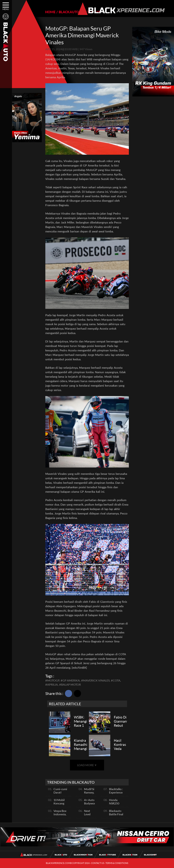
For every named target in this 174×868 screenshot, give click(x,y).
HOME (50, 12)
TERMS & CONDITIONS (117, 863)
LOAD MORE (87, 765)
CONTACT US (98, 863)
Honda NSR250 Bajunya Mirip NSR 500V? (118, 805)
